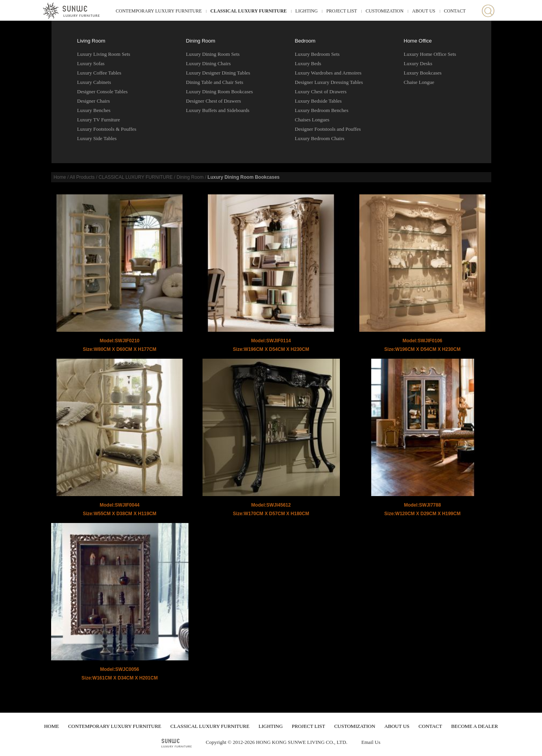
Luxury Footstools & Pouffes (107, 129)
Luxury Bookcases (423, 73)
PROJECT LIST (342, 11)
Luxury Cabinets (94, 82)
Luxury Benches (94, 110)
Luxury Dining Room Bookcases (220, 92)
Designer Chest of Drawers (214, 101)
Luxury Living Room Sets (104, 54)
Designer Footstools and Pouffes (328, 129)
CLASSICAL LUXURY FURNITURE (249, 11)
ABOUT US (424, 11)
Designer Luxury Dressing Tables (329, 82)
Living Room (91, 41)
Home (60, 177)
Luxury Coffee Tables (99, 73)
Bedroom (305, 41)
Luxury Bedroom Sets (317, 54)
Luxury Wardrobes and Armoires (328, 73)
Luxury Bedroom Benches (322, 110)
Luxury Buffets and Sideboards (218, 110)
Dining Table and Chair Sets (215, 82)
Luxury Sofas (91, 63)
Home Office (418, 41)
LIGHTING (307, 11)
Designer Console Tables (103, 92)
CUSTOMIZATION (385, 11)
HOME (52, 726)
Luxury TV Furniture (99, 120)
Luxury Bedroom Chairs (320, 138)
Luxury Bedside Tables (318, 101)
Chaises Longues (312, 120)
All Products (82, 177)
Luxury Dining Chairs (209, 63)
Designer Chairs (94, 101)
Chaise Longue (419, 82)
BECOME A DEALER (474, 726)
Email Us (371, 742)
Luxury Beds (308, 63)
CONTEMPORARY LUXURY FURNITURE (159, 11)
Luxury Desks (418, 63)
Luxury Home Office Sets (430, 54)
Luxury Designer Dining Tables (218, 73)
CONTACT (455, 11)
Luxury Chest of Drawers (321, 92)
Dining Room (201, 41)
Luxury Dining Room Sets (213, 54)
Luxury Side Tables (97, 138)
